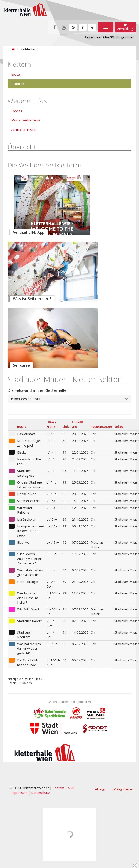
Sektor (119, 426)
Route (22, 426)
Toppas (16, 111)
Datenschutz (40, 793)
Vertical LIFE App (23, 130)
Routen (16, 74)
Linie (66, 426)
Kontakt (58, 788)
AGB (71, 788)
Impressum (19, 793)
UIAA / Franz (51, 424)
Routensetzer (101, 426)
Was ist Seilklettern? (26, 120)
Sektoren (17, 84)
